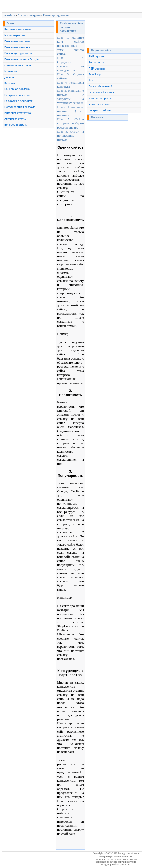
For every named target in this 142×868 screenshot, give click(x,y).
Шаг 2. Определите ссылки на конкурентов (70, 64)
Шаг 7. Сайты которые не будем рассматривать (70, 123)
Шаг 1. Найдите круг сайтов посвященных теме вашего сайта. (70, 46)
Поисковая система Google (21, 59)
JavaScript (95, 74)
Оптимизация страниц (18, 65)
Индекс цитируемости (56, 15)
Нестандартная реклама (20, 107)
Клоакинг (10, 83)
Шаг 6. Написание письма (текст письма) (70, 111)
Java (91, 80)
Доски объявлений (100, 86)
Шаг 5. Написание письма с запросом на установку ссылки (70, 97)
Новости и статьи (99, 104)
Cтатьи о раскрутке (29, 15)
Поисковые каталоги (17, 47)
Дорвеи (9, 77)
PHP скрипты (97, 56)
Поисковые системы (17, 41)
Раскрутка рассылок (17, 95)
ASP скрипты (97, 68)
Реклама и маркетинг (18, 29)
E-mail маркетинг (15, 35)
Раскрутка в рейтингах (19, 101)
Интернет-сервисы (100, 98)
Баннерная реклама (17, 89)
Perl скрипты (96, 62)
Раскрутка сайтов (100, 110)
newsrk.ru (9, 15)
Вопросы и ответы (16, 125)
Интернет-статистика (18, 113)
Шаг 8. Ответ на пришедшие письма (70, 136)
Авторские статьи (15, 119)
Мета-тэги (11, 71)
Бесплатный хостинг (101, 92)
